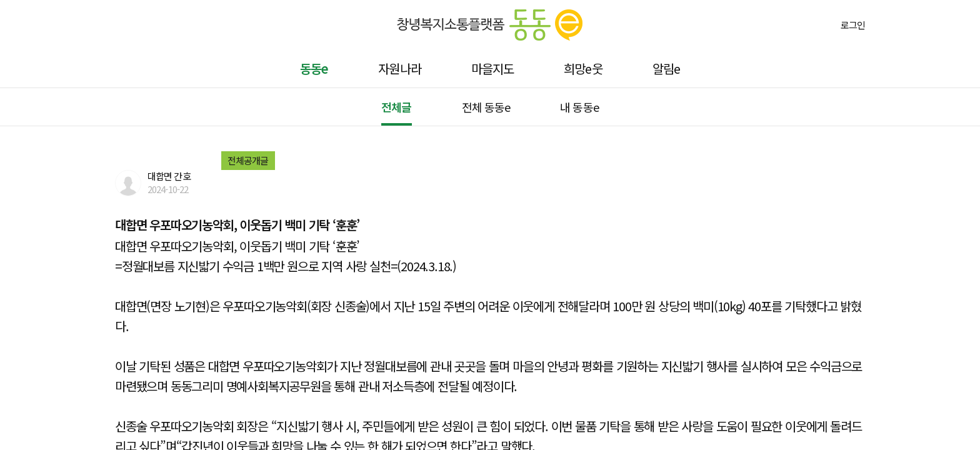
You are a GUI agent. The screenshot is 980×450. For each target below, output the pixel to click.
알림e (666, 68)
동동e (314, 68)
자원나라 (399, 68)
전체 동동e (486, 107)
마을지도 (492, 68)
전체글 (396, 107)
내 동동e (579, 107)
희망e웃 (583, 68)
